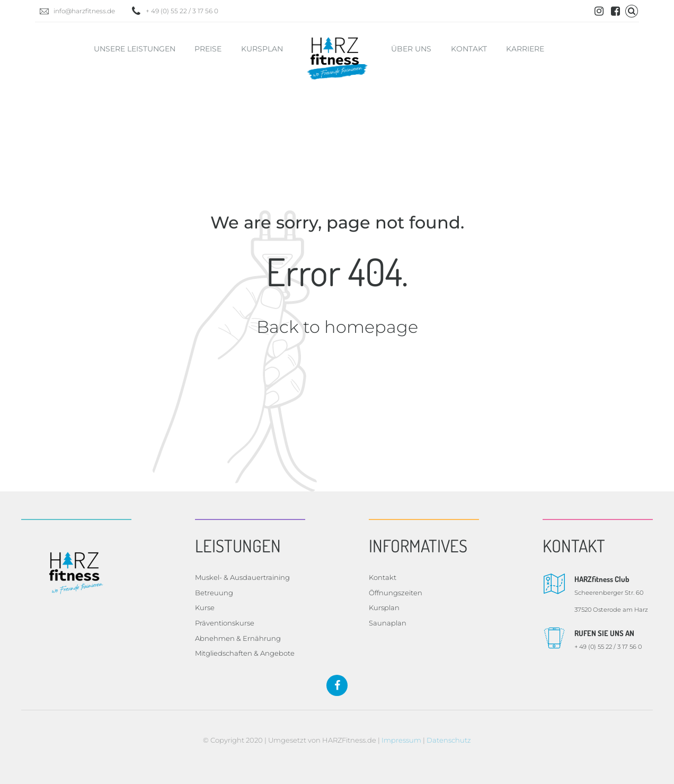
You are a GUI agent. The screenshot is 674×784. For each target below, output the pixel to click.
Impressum (401, 740)
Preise (208, 49)
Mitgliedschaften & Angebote (245, 653)
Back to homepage (337, 327)
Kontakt (469, 49)
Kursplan (262, 49)
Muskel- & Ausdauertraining (242, 577)
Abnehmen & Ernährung (238, 638)
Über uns (411, 49)
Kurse (205, 607)
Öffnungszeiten (396, 593)
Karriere (525, 49)
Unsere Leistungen (135, 49)
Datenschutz (449, 740)
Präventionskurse (225, 623)
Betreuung (214, 593)
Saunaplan (388, 623)
